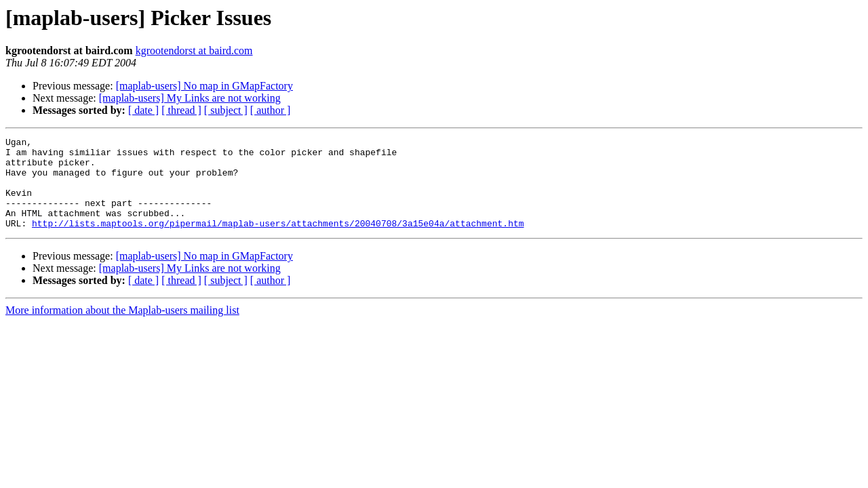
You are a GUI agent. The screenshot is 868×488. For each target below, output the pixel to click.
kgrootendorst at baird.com (194, 50)
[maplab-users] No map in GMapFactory (204, 86)
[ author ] (271, 110)
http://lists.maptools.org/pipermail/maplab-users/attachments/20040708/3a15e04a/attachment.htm (278, 241)
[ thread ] (181, 110)
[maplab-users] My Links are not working (190, 98)
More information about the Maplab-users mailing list (122, 328)
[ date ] (143, 110)
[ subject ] (226, 110)
